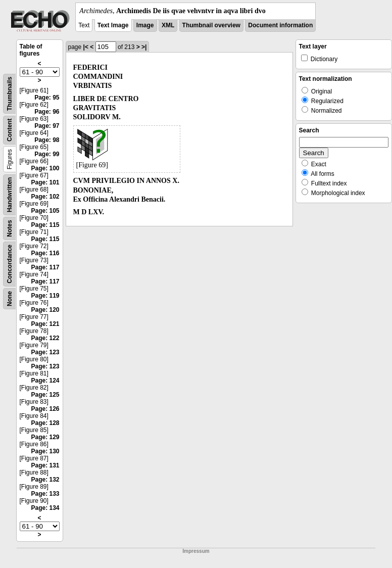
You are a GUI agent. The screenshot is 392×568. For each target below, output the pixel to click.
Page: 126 (45, 409)
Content (10, 130)
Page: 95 (47, 98)
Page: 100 (45, 168)
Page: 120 (45, 310)
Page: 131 (45, 465)
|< (86, 47)
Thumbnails (10, 94)
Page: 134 (45, 508)
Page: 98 (47, 140)
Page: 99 (47, 154)
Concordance (10, 264)
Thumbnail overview (211, 25)
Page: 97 (47, 126)
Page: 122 (45, 338)
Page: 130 (45, 451)
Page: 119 (45, 296)
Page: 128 (45, 423)
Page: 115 (45, 225)
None (10, 299)
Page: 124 (45, 381)
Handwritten (10, 195)
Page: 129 (45, 437)
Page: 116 (45, 253)
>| (144, 47)
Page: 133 (45, 494)
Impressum (196, 551)
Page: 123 (45, 352)
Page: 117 (45, 267)
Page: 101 (45, 182)
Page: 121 (45, 324)
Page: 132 (45, 480)
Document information (280, 25)
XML (168, 25)
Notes (10, 228)
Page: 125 (45, 395)
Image (145, 25)
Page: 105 (45, 211)
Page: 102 (45, 197)
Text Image (113, 25)
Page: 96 (47, 112)
